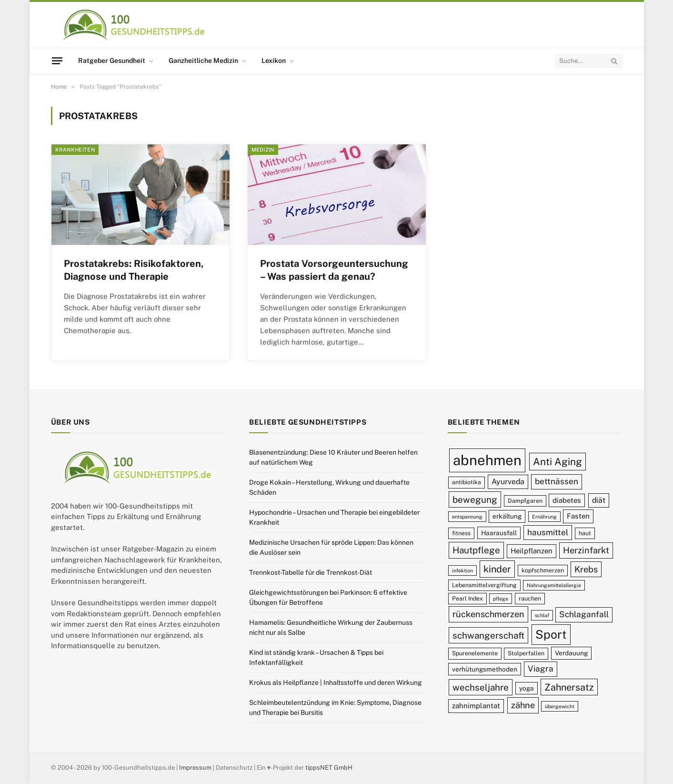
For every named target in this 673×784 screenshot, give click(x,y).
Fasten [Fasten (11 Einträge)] (578, 516)
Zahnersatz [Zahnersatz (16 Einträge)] (569, 687)
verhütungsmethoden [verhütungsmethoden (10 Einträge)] (485, 669)
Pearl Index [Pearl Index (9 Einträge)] (467, 598)
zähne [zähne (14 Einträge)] (523, 705)
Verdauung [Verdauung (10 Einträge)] (571, 653)
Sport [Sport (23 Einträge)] (551, 634)
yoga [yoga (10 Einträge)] (527, 688)
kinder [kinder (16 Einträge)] (497, 569)
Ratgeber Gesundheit (112, 61)
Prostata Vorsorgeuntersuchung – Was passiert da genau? (334, 270)
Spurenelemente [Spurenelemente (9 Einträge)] (475, 653)
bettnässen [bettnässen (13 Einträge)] (557, 481)
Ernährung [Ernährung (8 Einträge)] (544, 517)
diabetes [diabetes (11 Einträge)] (567, 500)
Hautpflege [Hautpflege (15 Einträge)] (476, 550)
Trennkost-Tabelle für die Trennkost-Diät (311, 572)
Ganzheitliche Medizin (203, 61)
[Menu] (57, 61)
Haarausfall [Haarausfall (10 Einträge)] (499, 533)
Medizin (263, 150)
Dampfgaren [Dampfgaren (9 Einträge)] (525, 501)
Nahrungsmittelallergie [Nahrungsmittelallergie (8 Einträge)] (554, 585)
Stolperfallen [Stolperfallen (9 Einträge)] (526, 653)
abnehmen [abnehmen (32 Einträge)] (487, 460)
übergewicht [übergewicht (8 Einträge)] (560, 706)
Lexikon (274, 61)
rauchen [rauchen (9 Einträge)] (530, 598)
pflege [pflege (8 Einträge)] (501, 599)
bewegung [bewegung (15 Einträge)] (475, 499)
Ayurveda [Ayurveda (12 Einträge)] (508, 482)
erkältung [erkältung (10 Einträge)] (507, 516)
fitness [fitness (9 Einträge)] (461, 533)
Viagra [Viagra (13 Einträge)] (541, 669)
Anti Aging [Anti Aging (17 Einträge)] (557, 462)
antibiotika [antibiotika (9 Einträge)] (467, 482)
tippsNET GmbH (329, 768)
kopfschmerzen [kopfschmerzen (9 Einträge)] (543, 570)
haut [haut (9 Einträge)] (585, 533)
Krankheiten (75, 150)
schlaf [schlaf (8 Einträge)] (542, 615)
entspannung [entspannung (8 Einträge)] (467, 517)
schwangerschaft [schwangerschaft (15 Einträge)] (488, 635)
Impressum (195, 768)
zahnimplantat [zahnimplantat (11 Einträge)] (476, 706)
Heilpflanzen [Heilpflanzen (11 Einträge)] (532, 551)
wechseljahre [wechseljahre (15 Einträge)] (481, 687)
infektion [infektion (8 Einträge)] (462, 570)
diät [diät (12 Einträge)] (599, 500)
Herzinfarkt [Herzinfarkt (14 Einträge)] (586, 550)
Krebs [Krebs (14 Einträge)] (586, 569)
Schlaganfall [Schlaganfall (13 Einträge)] (584, 614)
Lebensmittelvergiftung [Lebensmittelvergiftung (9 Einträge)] (484, 585)
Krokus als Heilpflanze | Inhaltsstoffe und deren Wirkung (336, 682)
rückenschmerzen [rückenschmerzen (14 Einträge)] (488, 614)
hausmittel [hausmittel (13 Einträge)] (548, 532)
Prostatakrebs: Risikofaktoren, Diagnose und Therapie (134, 270)
